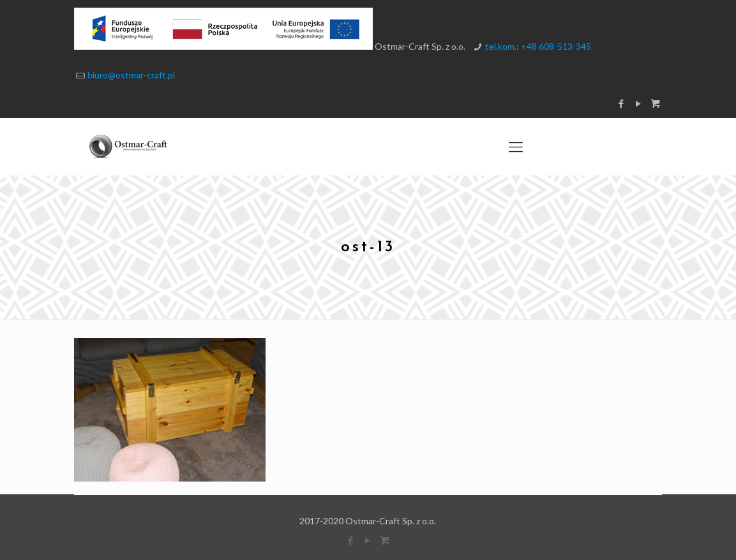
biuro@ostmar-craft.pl (131, 75)
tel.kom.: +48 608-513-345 (538, 46)
